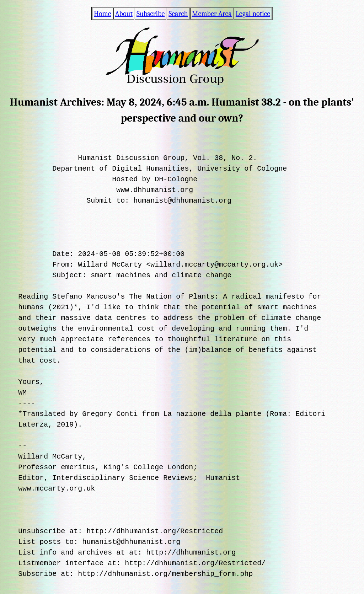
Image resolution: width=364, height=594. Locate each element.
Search (178, 14)
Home (103, 14)
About (124, 14)
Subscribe (151, 14)
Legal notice (253, 14)
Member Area (212, 14)
